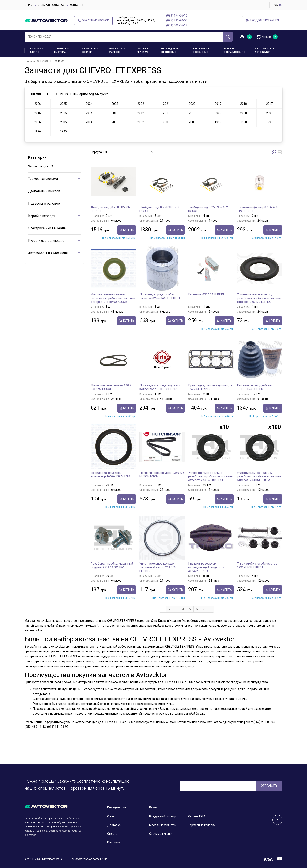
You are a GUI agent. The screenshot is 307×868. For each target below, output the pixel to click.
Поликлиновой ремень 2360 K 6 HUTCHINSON (162, 475)
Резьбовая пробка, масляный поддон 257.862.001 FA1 (112, 566)
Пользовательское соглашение (89, 859)
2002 (141, 122)
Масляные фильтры (163, 825)
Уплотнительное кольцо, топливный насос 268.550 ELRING (158, 567)
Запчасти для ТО (36, 50)
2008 (244, 113)
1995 (63, 131)
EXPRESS (61, 94)
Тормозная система (62, 50)
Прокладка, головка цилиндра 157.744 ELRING (210, 387)
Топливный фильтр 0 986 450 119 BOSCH (257, 209)
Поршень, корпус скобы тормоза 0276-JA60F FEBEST (160, 296)
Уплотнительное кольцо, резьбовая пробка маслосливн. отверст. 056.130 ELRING (259, 298)
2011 (166, 113)
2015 (63, 113)
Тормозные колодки (202, 825)
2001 (166, 122)
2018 (244, 104)
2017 (269, 104)
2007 (269, 113)
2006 (38, 122)
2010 (192, 113)
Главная (30, 61)
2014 (89, 113)
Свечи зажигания (161, 834)
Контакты (76, 5)
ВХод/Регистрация (262, 21)
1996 (38, 131)
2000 (192, 122)
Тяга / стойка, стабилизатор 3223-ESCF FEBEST (257, 566)
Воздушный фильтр (163, 816)
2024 (89, 104)
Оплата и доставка (51, 5)
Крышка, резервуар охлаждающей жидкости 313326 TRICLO (206, 567)
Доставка (114, 825)
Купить (127, 230)
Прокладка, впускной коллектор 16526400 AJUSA (110, 475)
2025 (63, 104)
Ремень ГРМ (196, 816)
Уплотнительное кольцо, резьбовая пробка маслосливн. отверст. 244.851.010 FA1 (211, 476)
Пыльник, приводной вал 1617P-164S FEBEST (255, 387)
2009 (218, 113)
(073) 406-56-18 (177, 25)
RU (281, 5)
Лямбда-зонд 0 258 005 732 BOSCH (111, 209)
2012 (141, 113)
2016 (38, 113)
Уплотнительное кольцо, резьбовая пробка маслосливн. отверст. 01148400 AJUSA (113, 298)
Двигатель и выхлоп (90, 50)
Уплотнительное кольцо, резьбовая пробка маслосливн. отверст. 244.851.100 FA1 (259, 476)
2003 (115, 122)
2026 (38, 104)
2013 (115, 113)
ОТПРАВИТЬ (269, 786)
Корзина (266, 37)
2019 (218, 104)
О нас (28, 5)
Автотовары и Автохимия (265, 50)
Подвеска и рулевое (117, 50)
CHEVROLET (44, 61)
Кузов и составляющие (234, 50)
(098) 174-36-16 (177, 15)
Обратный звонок (93, 21)
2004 (89, 122)
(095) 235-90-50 (177, 20)
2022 (141, 104)
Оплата (112, 834)
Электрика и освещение (201, 50)
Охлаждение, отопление (170, 50)
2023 (115, 104)
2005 (63, 122)
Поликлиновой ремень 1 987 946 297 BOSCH (111, 387)
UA (276, 5)
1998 (244, 122)
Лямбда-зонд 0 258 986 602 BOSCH (208, 209)
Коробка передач (142, 50)
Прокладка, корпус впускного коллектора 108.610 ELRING (161, 387)
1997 (269, 122)
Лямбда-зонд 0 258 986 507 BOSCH (159, 209)
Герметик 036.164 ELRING (206, 294)
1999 (218, 122)
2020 (192, 104)
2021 (166, 104)
